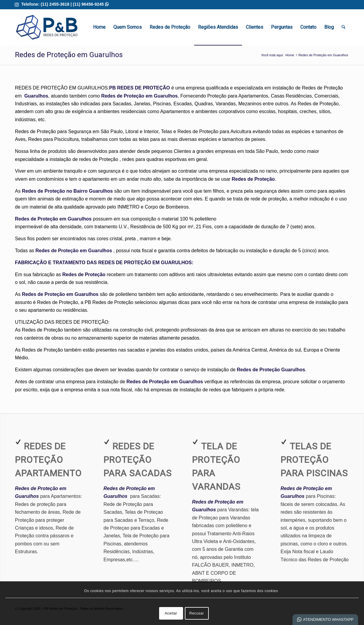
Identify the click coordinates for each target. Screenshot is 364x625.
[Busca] (344, 27)
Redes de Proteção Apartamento (48, 460)
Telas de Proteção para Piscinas (314, 460)
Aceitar (171, 613)
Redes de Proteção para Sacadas (138, 460)
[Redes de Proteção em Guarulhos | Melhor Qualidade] (47, 27)
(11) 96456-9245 (91, 4)
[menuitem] (99, 27)
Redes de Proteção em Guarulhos (69, 55)
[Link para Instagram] (17, 4)
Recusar (197, 613)
